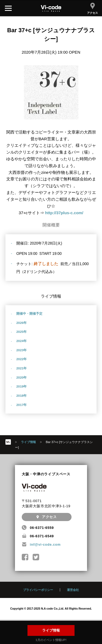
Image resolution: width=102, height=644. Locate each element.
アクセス (92, 9)
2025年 (21, 332)
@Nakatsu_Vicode (36, 557)
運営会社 (73, 590)
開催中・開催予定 (29, 314)
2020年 (21, 378)
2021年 (21, 368)
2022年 (21, 359)
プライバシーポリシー (38, 590)
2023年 (21, 350)
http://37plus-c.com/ (64, 213)
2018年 (21, 396)
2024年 (21, 341)
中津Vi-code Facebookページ (25, 557)
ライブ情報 (51, 630)
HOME (8, 442)
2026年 (21, 323)
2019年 (21, 386)
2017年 (21, 405)
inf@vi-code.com (45, 545)
